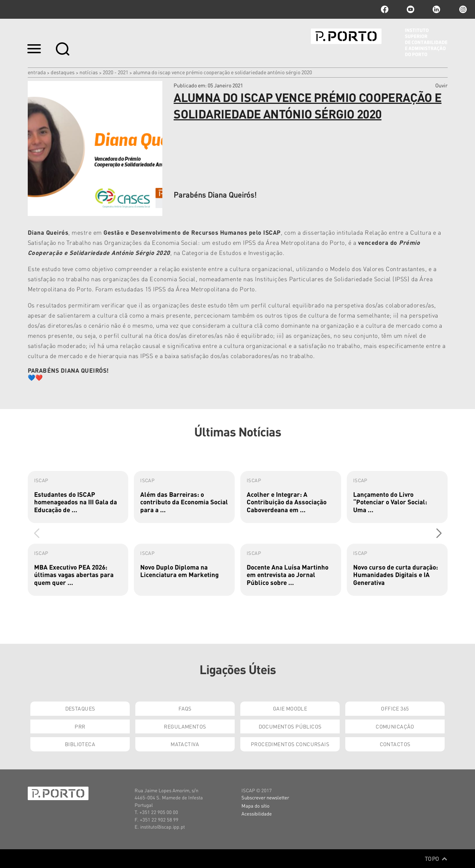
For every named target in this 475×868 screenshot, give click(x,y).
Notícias (89, 72)
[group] (78, 497)
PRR (80, 726)
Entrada (37, 72)
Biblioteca (80, 744)
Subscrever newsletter (265, 797)
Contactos (395, 744)
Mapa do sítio (255, 806)
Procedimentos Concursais (290, 744)
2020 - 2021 (115, 72)
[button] (439, 534)
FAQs (185, 708)
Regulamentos (185, 726)
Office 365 (395, 708)
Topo (436, 859)
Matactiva (185, 744)
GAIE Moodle (290, 708)
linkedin (436, 9)
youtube (411, 9)
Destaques (63, 72)
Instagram (462, 9)
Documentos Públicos (290, 726)
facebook (385, 9)
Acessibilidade (257, 813)
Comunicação (395, 726)
